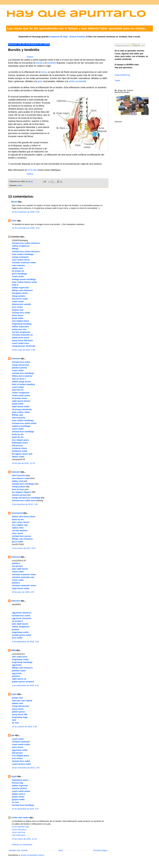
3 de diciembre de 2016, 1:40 (25, 504)
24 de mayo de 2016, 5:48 (23, 350)
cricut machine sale (20, 827)
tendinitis (52, 63)
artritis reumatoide (78, 81)
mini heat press (19, 835)
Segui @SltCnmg (122, 75)
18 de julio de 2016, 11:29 (23, 463)
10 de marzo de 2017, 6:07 (24, 548)
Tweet (117, 80)
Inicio (61, 850)
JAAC (14, 221)
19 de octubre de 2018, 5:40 (24, 727)
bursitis (39, 63)
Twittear (30, 57)
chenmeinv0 (17, 513)
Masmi (14, 202)
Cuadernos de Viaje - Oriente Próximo (67, 37)
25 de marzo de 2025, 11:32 (24, 839)
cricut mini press (19, 830)
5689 (13, 650)
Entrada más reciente (18, 850)
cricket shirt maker (20, 817)
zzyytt (14, 694)
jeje (13, 735)
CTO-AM (32, 170)
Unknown (16, 358)
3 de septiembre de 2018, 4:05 (25, 642)
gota (40, 81)
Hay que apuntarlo (76, 14)
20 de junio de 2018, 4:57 (23, 592)
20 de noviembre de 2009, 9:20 (26, 228)
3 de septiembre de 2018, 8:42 (25, 685)
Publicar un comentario (22, 845)
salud (20, 185)
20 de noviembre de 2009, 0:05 (26, 212)
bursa (44, 72)
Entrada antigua (100, 850)
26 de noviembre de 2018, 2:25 (26, 768)
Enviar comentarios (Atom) (32, 855)
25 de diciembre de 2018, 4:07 (25, 809)
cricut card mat (18, 832)
